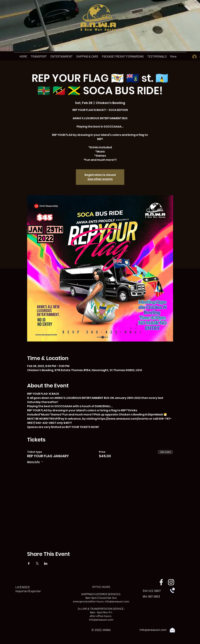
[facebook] (161, 582)
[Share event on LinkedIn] (46, 563)
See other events (100, 179)
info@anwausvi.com (117, 601)
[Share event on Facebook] (29, 563)
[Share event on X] (37, 563)
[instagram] (171, 582)
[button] (39, 56)
